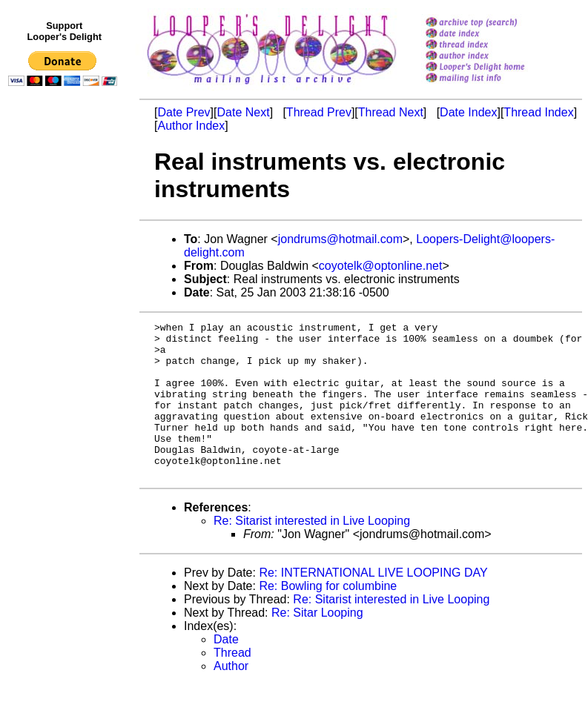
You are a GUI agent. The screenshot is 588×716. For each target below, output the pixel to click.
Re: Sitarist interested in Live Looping (312, 552)
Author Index (191, 126)
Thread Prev (319, 112)
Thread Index (538, 112)
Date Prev (184, 112)
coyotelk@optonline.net (381, 266)
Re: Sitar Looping (317, 644)
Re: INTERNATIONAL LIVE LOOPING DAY (373, 604)
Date (226, 670)
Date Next (243, 112)
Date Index (468, 112)
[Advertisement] (65, 398)
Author (231, 697)
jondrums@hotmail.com (340, 239)
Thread (232, 684)
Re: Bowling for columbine (328, 617)
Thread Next (391, 112)
